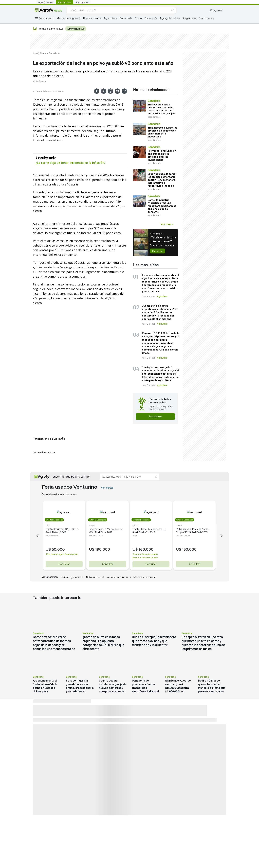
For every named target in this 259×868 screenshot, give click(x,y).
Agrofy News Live (76, 29)
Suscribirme (155, 417)
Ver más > (167, 224)
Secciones (45, 18)
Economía (151, 18)
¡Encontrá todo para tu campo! (71, 477)
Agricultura (110, 18)
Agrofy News (39, 53)
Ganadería (126, 18)
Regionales (189, 18)
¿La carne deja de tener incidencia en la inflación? (70, 163)
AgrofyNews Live (170, 18)
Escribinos (157, 251)
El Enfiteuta (39, 81)
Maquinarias (206, 18)
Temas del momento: (48, 29)
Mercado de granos (68, 18)
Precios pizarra (92, 18)
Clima (138, 18)
